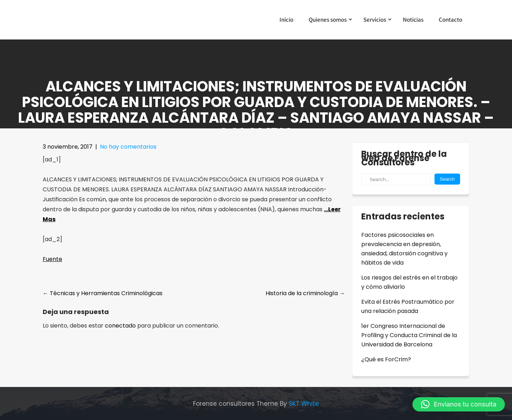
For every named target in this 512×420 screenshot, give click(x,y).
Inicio (286, 20)
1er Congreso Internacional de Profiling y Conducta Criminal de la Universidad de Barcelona (409, 335)
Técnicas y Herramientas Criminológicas (103, 293)
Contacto (450, 20)
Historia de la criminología (305, 293)
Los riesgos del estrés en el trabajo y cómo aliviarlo (409, 282)
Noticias (413, 20)
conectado (120, 326)
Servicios (375, 20)
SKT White (304, 404)
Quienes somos (328, 20)
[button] (459, 404)
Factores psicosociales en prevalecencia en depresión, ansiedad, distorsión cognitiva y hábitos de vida (404, 249)
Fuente (52, 259)
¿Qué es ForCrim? (386, 359)
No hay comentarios (128, 147)
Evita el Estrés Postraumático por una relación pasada (408, 306)
